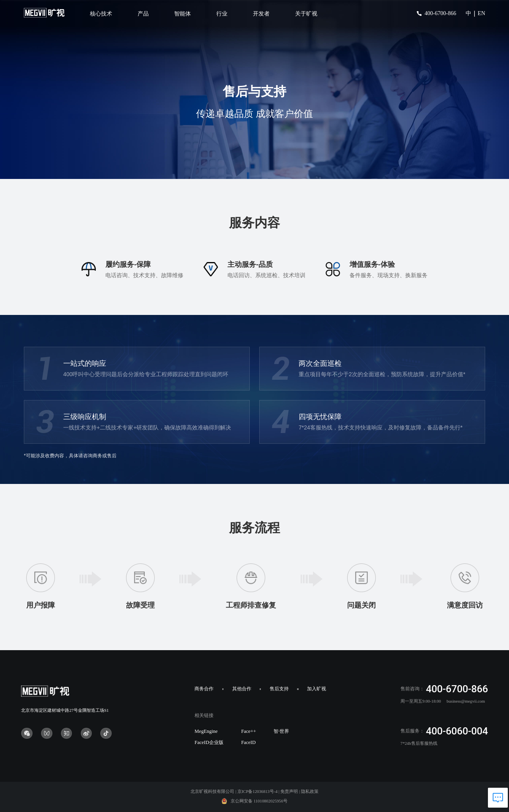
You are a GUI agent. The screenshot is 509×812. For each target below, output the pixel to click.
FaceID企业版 (209, 742)
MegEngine (206, 731)
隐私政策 (310, 792)
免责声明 (289, 792)
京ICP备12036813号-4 (257, 792)
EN (481, 13)
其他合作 (242, 689)
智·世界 (281, 731)
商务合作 (204, 689)
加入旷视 (317, 689)
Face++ (249, 731)
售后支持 (279, 689)
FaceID (248, 742)
